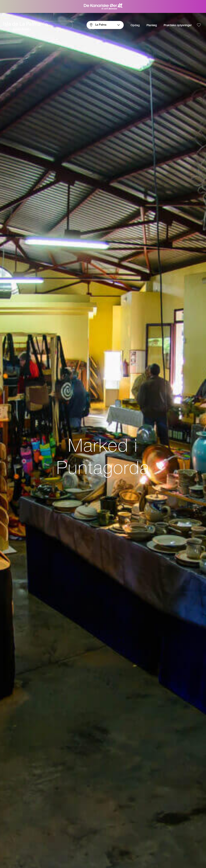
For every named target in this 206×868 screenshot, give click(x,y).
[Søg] (58, 25)
